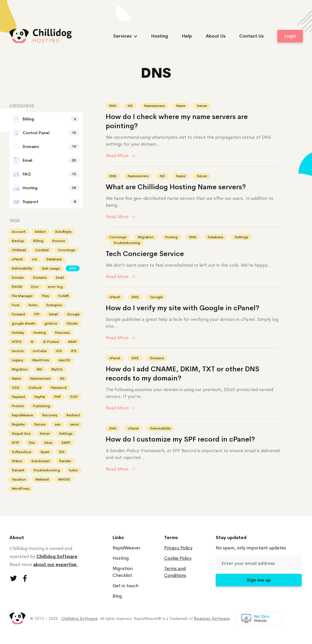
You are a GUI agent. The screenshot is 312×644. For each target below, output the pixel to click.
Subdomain (41, 461)
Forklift (63, 296)
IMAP (72, 342)
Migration (146, 237)
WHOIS (64, 479)
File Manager (22, 296)
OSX (15, 388)
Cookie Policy (178, 558)
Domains (157, 358)
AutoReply (63, 232)
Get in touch (125, 586)
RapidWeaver (22, 415)
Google (156, 297)
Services (125, 36)
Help (187, 36)
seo (58, 424)
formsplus (54, 305)
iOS (59, 351)
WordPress (21, 489)
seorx (74, 424)
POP (74, 397)
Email (60, 278)
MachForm (41, 360)
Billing (38, 241)
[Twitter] (13, 578)
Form (16, 305)
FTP (37, 314)
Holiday (18, 333)
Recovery (50, 415)
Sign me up (259, 580)
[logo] (41, 36)
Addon (40, 232)
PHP (58, 397)
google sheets (23, 323)
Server (202, 106)
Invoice (18, 351)
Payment (18, 397)
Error (35, 287)
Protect (18, 406)
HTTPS (17, 342)
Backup (18, 241)
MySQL (57, 369)
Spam (45, 452)
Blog (117, 596)
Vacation (19, 479)
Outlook (35, 388)
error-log (55, 287)
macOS (64, 360)
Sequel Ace (21, 434)
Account (19, 232)
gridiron (51, 323)
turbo (73, 470)
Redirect (73, 415)
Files (45, 296)
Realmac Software (212, 618)
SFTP (16, 443)
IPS (74, 351)
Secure (40, 424)
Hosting (159, 36)
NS (130, 106)
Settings (241, 237)
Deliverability (160, 428)
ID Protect (51, 342)
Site (32, 443)
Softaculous (21, 452)
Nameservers (154, 106)
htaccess (62, 333)
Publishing (42, 406)
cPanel (115, 297)
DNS (113, 106)
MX (39, 369)
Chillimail (19, 250)
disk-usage (51, 268)
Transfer (65, 461)
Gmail (53, 314)
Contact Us (251, 36)
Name (181, 106)
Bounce (59, 241)
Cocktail (42, 250)
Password (59, 388)
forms (33, 305)
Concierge (118, 237)
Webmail (42, 479)
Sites (48, 443)
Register (18, 424)
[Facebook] (25, 578)
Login (290, 36)
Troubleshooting (127, 243)
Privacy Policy (178, 548)
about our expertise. (55, 564)
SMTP (66, 443)
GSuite (72, 323)
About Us (216, 36)
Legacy (17, 360)
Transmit (18, 470)
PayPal (40, 397)
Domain (18, 278)
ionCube (40, 351)
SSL (62, 452)
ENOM (17, 287)
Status (17, 461)
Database (215, 237)
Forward (18, 314)
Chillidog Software (57, 556)
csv (35, 259)
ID (32, 342)
